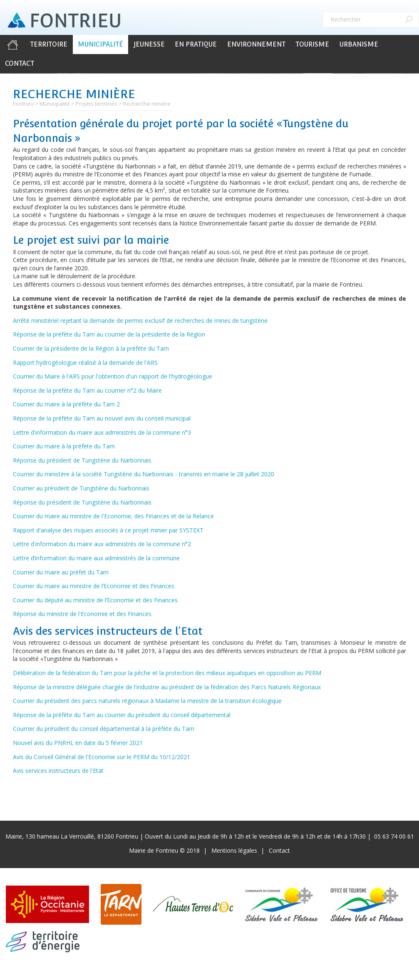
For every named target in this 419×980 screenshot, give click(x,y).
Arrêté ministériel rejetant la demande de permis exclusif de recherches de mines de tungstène (140, 320)
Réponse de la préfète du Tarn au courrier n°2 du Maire (87, 390)
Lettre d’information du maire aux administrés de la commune (96, 558)
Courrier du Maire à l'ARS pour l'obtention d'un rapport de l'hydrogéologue (113, 376)
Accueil (12, 45)
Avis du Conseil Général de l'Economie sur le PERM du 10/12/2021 (102, 757)
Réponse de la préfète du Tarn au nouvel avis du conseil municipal (102, 418)
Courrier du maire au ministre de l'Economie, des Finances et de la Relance (113, 516)
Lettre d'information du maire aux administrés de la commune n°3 (102, 432)
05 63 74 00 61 (394, 836)
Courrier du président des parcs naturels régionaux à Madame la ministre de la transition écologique (147, 701)
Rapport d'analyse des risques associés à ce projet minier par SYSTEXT (108, 530)
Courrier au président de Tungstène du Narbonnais (81, 488)
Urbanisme (359, 44)
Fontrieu (23, 104)
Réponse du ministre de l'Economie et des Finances (82, 614)
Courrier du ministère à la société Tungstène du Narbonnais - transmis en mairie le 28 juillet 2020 (144, 474)
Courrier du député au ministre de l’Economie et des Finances (95, 600)
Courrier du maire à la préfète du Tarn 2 (66, 404)
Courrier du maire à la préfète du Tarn (64, 446)
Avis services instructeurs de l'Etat (58, 771)
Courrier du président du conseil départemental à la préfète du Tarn (104, 729)
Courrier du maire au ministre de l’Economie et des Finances (94, 586)
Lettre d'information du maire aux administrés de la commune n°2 (102, 544)
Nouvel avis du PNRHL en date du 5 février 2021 (78, 743)
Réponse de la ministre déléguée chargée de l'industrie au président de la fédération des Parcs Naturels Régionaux (167, 687)
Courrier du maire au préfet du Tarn (61, 572)
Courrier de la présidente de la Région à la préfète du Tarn (91, 348)
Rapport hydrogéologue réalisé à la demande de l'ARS (85, 363)
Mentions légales (234, 850)
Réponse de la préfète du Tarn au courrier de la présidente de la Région (109, 334)
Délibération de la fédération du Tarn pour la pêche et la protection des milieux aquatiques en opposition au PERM (167, 673)
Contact (20, 63)
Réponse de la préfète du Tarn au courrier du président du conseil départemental (122, 715)
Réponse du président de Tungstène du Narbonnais (82, 460)
